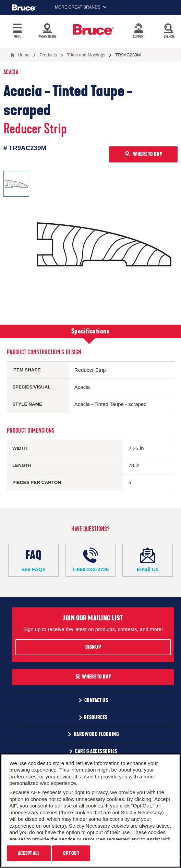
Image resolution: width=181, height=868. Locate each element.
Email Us (148, 560)
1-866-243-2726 (91, 560)
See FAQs (33, 560)
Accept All (29, 853)
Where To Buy (93, 677)
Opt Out (71, 853)
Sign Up (93, 647)
